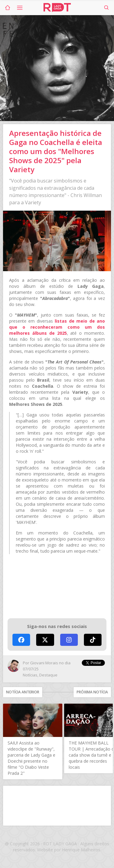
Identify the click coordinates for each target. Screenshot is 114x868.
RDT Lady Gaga (57, 8)
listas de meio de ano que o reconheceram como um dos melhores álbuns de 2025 (57, 327)
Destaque (48, 675)
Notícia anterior (23, 692)
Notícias (30, 675)
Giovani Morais (44, 663)
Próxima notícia (92, 692)
